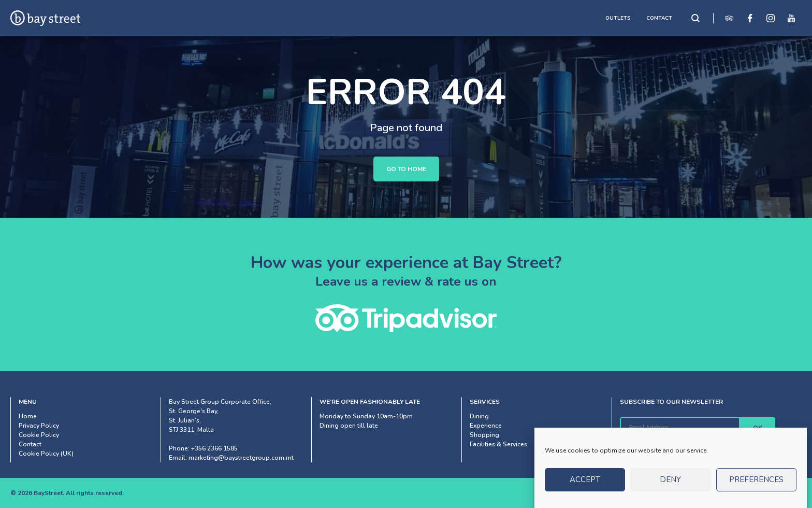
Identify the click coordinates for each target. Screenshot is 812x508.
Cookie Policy (39, 435)
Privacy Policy (39, 426)
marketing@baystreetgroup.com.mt (241, 458)
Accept (585, 484)
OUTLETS (618, 18)
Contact (30, 444)
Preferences (756, 484)
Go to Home (406, 169)
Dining (479, 416)
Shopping (484, 435)
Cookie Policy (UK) (46, 454)
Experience (486, 426)
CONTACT (659, 18)
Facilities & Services (498, 444)
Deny (670, 484)
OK (758, 428)
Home (28, 416)
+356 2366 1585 (214, 448)
